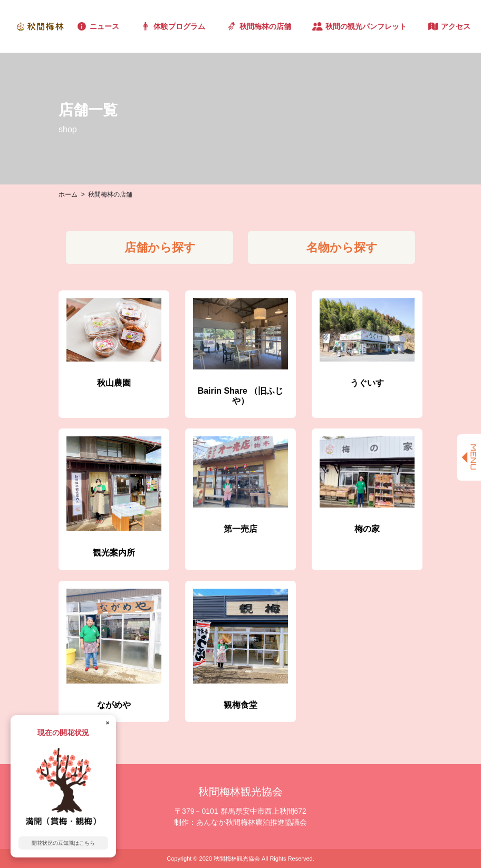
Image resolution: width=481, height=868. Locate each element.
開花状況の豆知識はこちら (63, 843)
